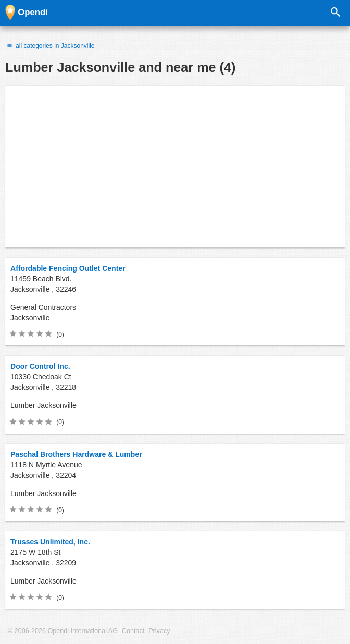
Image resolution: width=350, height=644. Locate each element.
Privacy (159, 631)
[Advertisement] (175, 167)
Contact (133, 631)
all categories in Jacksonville (50, 46)
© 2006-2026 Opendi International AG (63, 631)
